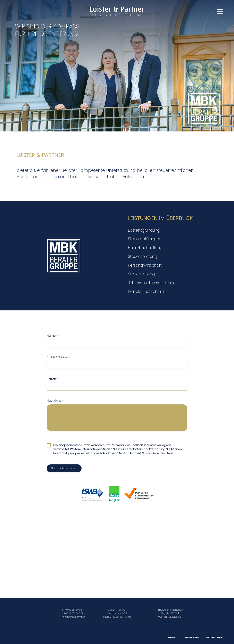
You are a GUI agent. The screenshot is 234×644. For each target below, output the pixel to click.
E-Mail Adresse (58, 358)
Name (52, 336)
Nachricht (55, 401)
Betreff (52, 379)
